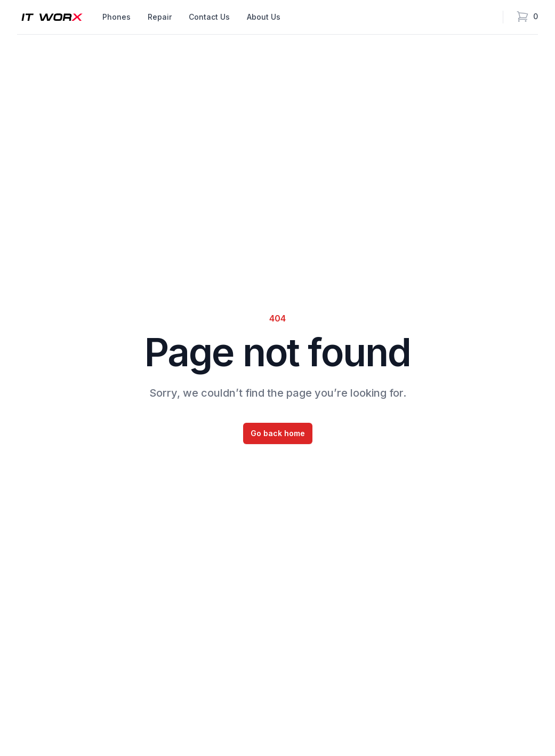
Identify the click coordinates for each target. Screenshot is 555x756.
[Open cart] (527, 17)
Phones (116, 17)
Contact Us (209, 17)
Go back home (278, 433)
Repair (160, 17)
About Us (264, 17)
